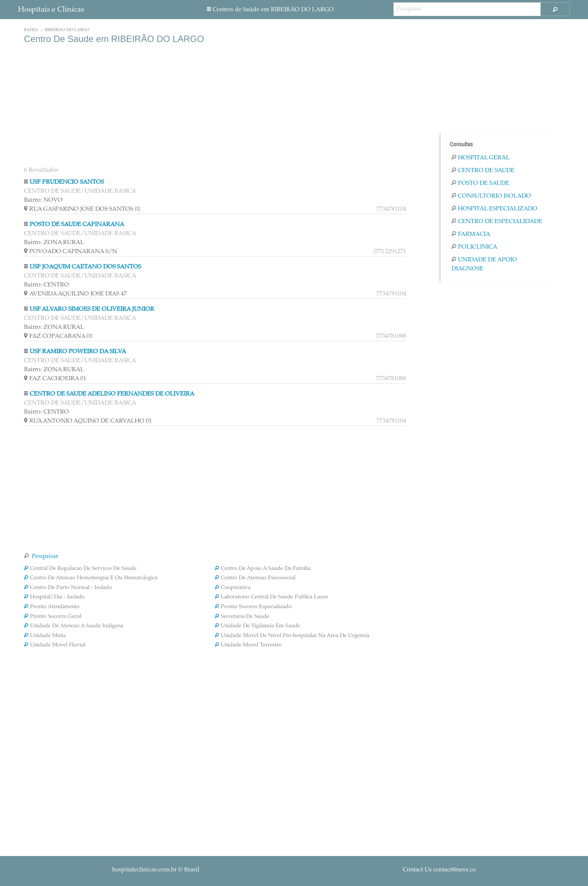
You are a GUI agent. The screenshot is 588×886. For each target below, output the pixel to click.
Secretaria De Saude (242, 617)
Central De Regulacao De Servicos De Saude (80, 569)
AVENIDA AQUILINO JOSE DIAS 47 (215, 294)
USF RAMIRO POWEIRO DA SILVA (78, 352)
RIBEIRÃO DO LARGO (67, 30)
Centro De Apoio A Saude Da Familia (263, 569)
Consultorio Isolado (491, 196)
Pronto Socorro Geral (53, 617)
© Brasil (156, 870)
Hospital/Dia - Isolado (54, 597)
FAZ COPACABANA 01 (215, 336)
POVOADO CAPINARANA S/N (215, 252)
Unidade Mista (45, 636)
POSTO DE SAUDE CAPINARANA (77, 225)
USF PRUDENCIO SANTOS (67, 182)
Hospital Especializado (494, 209)
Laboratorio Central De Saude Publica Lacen (271, 597)
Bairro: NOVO (43, 200)
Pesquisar (41, 556)
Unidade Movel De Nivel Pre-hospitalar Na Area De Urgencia (292, 636)
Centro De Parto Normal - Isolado (68, 588)
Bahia (31, 30)
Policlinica (474, 247)
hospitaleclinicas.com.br (144, 870)
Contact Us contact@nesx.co (439, 870)
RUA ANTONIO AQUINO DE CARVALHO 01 (215, 421)
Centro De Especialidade (497, 222)
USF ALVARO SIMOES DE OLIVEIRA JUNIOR (92, 309)
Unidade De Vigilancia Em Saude (258, 626)
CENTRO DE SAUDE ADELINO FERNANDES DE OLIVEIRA (112, 394)
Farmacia (471, 234)
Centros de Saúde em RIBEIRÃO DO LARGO (270, 10)
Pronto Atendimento (52, 607)
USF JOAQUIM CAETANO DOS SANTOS (85, 267)
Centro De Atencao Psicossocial (255, 578)
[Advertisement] (215, 104)
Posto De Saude (480, 183)
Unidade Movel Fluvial (55, 645)
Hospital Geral (481, 158)
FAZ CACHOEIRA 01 (215, 379)
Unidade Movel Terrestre (248, 645)
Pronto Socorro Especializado (253, 607)
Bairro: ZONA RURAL (54, 243)
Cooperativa (233, 588)
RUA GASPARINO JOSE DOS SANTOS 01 (215, 209)
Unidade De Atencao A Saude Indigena (74, 626)
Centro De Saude (483, 171)
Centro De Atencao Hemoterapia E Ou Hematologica (91, 578)
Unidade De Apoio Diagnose (484, 264)
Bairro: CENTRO (46, 285)
